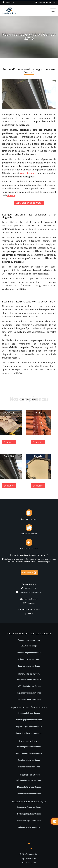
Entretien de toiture (29, 741)
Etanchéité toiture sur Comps (29, 787)
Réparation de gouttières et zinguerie (29, 707)
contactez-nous (28, 173)
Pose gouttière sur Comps (29, 713)
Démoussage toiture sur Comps (29, 753)
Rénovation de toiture (29, 674)
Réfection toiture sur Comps (29, 686)
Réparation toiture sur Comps (29, 693)
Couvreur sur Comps (29, 646)
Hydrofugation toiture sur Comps (29, 780)
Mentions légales (29, 863)
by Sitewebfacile (29, 858)
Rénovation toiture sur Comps (29, 679)
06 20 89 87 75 (10, 2)
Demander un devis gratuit (29, 203)
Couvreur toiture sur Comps (29, 666)
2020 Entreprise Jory (29, 854)
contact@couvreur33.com (47, 2)
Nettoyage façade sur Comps (29, 814)
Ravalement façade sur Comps (29, 807)
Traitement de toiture (29, 775)
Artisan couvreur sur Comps (29, 659)
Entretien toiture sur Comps (29, 760)
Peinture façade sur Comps (29, 827)
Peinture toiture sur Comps (29, 767)
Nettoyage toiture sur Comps (29, 747)
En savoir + (27, 442)
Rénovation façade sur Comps (29, 821)
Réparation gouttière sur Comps (29, 726)
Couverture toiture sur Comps (29, 700)
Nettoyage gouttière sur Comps (29, 720)
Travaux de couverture (29, 640)
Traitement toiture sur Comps (29, 794)
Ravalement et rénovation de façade (29, 802)
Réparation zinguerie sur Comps (29, 733)
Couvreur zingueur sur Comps (29, 653)
